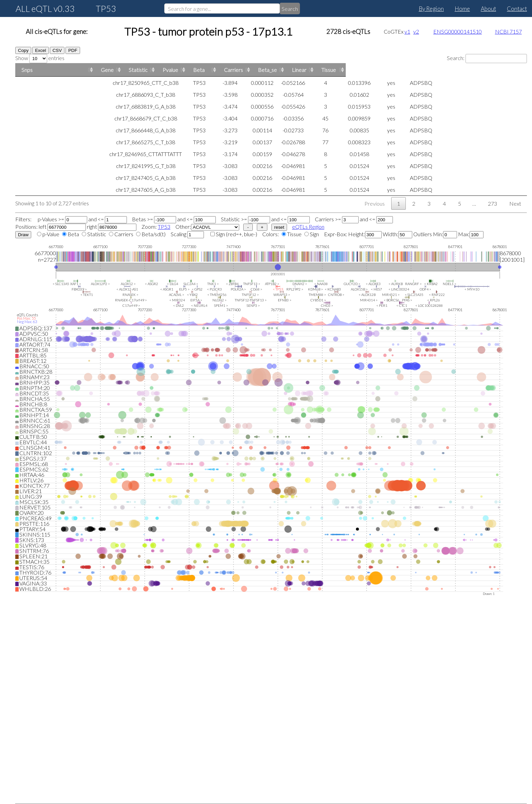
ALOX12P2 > (100, 284)
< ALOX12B (367, 295)
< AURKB (396, 284)
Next (515, 203)
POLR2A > (238, 289)
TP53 (164, 227)
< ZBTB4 (232, 284)
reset (279, 227)
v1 (407, 31)
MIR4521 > (391, 295)
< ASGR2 (151, 284)
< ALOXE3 (373, 284)
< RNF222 (437, 295)
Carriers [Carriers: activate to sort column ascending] (415, 70)
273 (492, 203)
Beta (73, 234)
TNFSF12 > (250, 295)
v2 (416, 31)
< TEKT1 (87, 295)
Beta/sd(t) (154, 234)
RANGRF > (413, 284)
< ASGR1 (167, 289)
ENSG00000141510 (458, 31)
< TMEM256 (217, 295)
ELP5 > (184, 289)
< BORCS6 (392, 300)
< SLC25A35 (414, 295)
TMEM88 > (317, 295)
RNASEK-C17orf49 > (131, 300)
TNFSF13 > (252, 284)
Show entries (40, 58)
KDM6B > (316, 289)
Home (462, 9)
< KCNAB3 (333, 289)
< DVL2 (178, 305)
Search (290, 9)
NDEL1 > (450, 284)
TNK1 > (213, 284)
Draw (23, 235)
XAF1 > (76, 284)
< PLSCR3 (214, 289)
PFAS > (407, 300)
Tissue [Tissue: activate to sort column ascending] (510, 70)
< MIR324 (177, 300)
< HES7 (376, 289)
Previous (375, 203)
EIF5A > (196, 300)
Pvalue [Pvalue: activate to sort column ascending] (291, 70)
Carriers (124, 234)
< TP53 (278, 289)
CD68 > (256, 289)
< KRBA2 (431, 284)
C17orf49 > (131, 305)
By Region (431, 9)
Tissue (294, 234)
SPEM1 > (221, 305)
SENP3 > (253, 305)
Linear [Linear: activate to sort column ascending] (481, 70)
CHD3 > (327, 305)
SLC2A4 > (191, 284)
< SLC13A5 (61, 284)
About (488, 9)
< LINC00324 (399, 289)
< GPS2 (197, 289)
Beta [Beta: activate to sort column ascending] (380, 70)
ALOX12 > (128, 284)
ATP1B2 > (272, 284)
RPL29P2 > (295, 289)
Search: (487, 58)
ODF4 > (425, 289)
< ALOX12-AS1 (127, 289)
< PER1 (382, 305)
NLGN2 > (220, 300)
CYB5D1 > (318, 300)
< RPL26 (434, 300)
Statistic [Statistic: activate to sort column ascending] (200, 70)
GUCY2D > (352, 284)
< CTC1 (402, 305)
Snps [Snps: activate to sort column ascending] (27, 70)
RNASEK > (130, 295)
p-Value (51, 234)
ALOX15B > (359, 289)
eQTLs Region (308, 227)
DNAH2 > (300, 284)
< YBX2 (192, 295)
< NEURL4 (199, 305)
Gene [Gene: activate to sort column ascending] (107, 70)
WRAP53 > (282, 295)
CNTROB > (336, 295)
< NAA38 (321, 284)
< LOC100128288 (429, 305)
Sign (220, 234)
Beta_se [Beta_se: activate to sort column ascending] (449, 70)
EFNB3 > (285, 300)
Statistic (97, 234)
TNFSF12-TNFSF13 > (251, 300)
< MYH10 (472, 289)
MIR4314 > (369, 300)
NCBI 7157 (508, 31)
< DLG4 (173, 284)
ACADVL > (177, 295)
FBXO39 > (79, 289)
